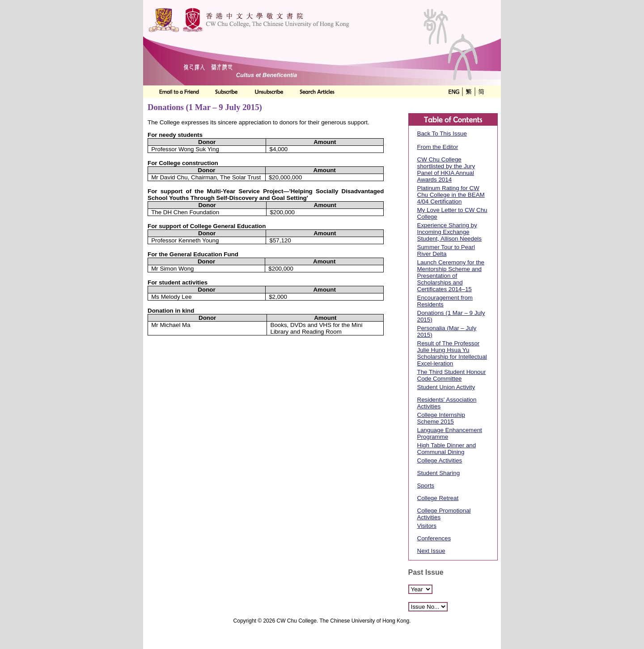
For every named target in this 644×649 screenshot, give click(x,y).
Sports (426, 486)
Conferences (434, 538)
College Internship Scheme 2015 (441, 418)
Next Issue (431, 551)
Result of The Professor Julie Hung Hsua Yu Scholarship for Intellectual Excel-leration (452, 353)
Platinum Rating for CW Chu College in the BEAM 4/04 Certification (451, 195)
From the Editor (438, 147)
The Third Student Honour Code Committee (452, 375)
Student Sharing (439, 473)
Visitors (427, 526)
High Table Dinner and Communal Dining (447, 449)
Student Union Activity (446, 387)
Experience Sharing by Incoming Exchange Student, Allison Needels (449, 232)
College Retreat (438, 498)
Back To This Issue (442, 134)
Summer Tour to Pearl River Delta (446, 250)
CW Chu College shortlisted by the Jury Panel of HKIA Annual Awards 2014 (446, 170)
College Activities (440, 460)
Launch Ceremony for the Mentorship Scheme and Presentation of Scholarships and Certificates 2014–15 (451, 276)
